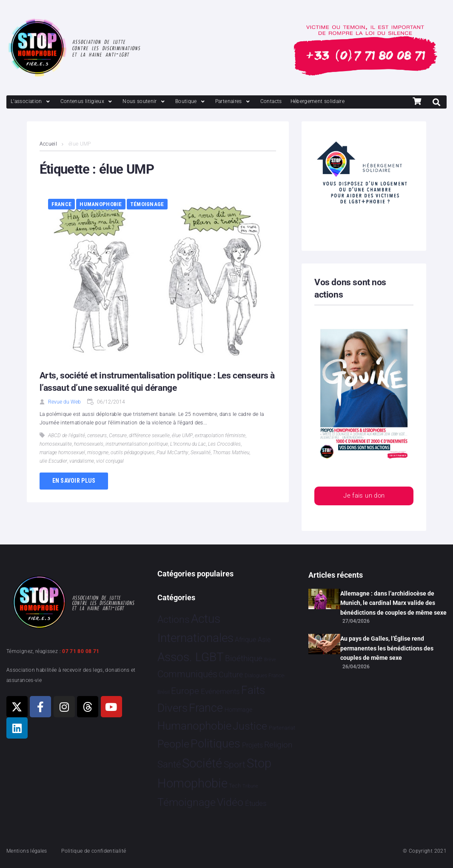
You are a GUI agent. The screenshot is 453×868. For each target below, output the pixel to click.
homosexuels (89, 444)
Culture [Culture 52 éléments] (231, 675)
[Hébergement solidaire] (318, 102)
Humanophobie (101, 204)
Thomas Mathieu (231, 453)
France (62, 204)
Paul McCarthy (172, 453)
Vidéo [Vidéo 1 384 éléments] (230, 802)
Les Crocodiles (224, 444)
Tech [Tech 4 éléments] (235, 786)
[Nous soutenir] (145, 102)
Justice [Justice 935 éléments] (250, 726)
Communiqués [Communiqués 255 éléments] (187, 674)
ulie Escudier (53, 461)
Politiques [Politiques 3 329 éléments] (215, 744)
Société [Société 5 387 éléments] (202, 763)
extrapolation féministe (220, 435)
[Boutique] (191, 102)
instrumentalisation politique (137, 444)
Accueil (48, 144)
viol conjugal (110, 461)
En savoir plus (74, 481)
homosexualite (56, 444)
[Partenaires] (234, 102)
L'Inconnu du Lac (188, 444)
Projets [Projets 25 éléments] (252, 745)
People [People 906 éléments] (173, 744)
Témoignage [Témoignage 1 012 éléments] (187, 802)
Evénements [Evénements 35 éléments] (220, 691)
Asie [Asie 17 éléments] (264, 640)
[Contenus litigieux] (87, 102)
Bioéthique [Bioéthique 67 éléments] (244, 659)
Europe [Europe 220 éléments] (185, 691)
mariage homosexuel (62, 453)
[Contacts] (271, 102)
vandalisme (82, 461)
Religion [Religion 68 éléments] (278, 745)
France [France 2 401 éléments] (206, 708)
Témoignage (147, 204)
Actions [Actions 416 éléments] (174, 620)
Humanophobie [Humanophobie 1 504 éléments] (194, 726)
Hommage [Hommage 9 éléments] (238, 710)
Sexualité (201, 453)
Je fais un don (364, 496)
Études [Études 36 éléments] (256, 803)
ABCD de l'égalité (67, 435)
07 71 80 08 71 (81, 651)
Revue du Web (64, 402)
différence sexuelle (149, 435)
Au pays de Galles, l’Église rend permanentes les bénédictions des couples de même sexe (387, 648)
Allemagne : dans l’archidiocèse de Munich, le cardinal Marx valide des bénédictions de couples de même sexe (393, 603)
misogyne (98, 453)
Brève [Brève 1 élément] (270, 660)
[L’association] (31, 102)
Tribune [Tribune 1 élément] (250, 786)
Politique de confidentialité (94, 851)
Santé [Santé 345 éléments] (169, 764)
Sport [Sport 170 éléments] (235, 765)
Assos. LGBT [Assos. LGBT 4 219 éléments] (191, 657)
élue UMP (182, 435)
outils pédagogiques (132, 453)
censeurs (97, 435)
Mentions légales (27, 851)
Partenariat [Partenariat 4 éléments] (282, 728)
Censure (118, 435)
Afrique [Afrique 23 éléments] (245, 640)
